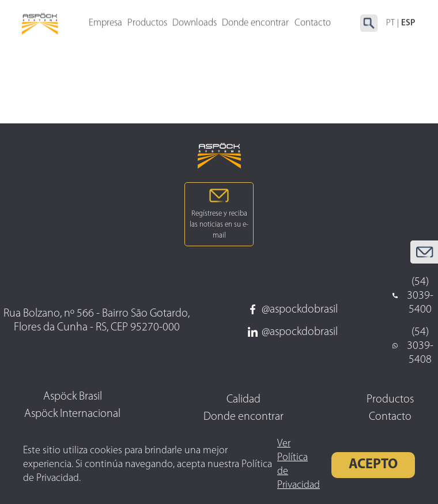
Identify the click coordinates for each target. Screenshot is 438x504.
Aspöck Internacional (72, 414)
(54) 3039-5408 (413, 346)
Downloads (195, 23)
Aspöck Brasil (73, 397)
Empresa (105, 23)
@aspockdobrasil (293, 310)
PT (390, 23)
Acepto (373, 465)
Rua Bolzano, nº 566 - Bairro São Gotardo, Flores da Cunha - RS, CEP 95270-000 (97, 321)
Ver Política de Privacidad (299, 464)
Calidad (243, 400)
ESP (408, 23)
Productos (147, 23)
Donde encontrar (255, 23)
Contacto (390, 417)
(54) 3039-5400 (413, 296)
